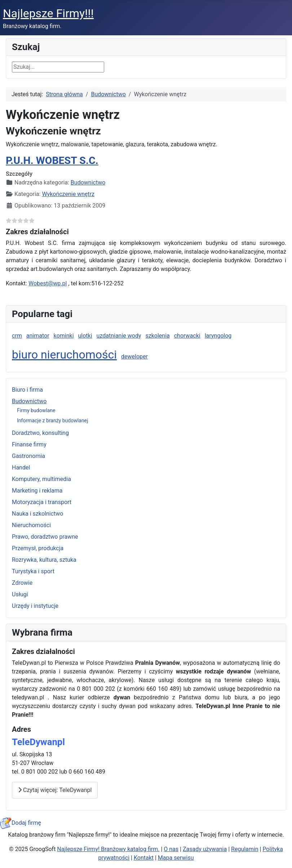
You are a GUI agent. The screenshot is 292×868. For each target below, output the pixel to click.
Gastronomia (28, 456)
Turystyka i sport (33, 571)
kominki (64, 336)
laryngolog (218, 336)
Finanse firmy (29, 444)
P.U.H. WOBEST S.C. (52, 161)
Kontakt (144, 858)
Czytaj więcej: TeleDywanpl (55, 790)
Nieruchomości (31, 525)
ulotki (85, 336)
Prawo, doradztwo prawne (45, 537)
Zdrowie (22, 583)
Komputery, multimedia (41, 479)
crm (17, 336)
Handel (21, 468)
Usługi (20, 594)
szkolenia (158, 336)
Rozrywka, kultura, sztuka (44, 560)
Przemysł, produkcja (38, 548)
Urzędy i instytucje (35, 606)
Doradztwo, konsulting (40, 433)
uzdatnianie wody (119, 336)
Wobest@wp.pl (48, 283)
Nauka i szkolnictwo (37, 514)
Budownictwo (29, 401)
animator (38, 336)
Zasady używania (205, 849)
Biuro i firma (27, 390)
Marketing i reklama (37, 491)
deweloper (134, 357)
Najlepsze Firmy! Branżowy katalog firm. (108, 849)
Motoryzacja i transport (42, 502)
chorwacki (187, 336)
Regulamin (245, 849)
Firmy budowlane (36, 410)
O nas (171, 849)
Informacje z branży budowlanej (52, 420)
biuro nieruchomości (64, 355)
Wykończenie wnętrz (68, 194)
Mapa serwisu (176, 858)
